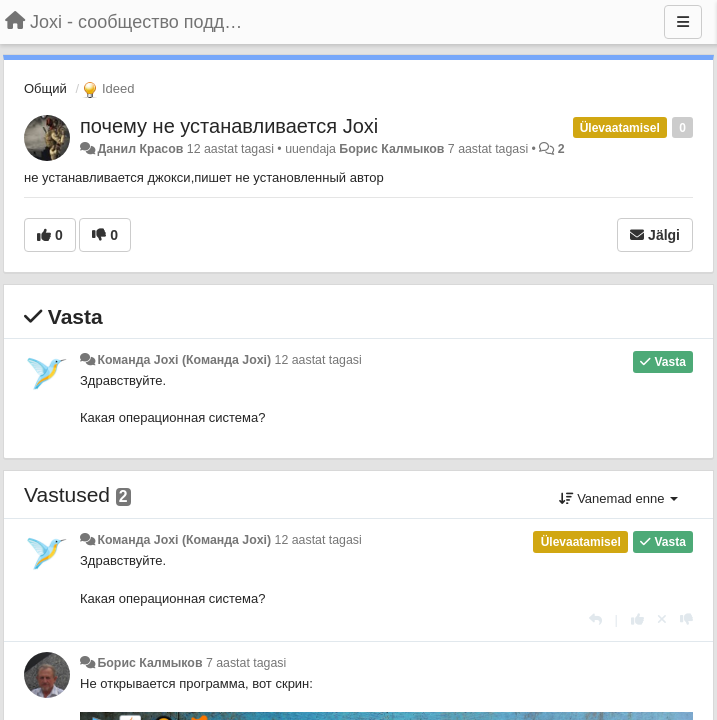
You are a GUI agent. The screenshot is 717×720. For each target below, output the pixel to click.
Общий (45, 88)
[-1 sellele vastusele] (686, 619)
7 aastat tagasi (246, 663)
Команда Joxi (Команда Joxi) (184, 360)
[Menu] (683, 22)
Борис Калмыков (391, 149)
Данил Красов (140, 149)
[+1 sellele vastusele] (637, 619)
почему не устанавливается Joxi (229, 126)
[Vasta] (595, 619)
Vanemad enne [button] (618, 498)
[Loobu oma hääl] (662, 619)
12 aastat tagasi (318, 360)
